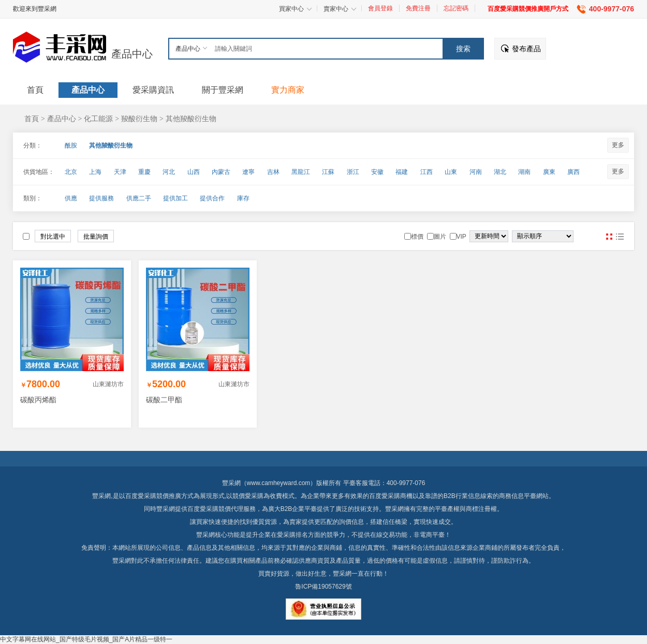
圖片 (609, 237)
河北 (169, 172)
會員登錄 (380, 8)
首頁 (32, 119)
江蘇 (328, 172)
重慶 (144, 172)
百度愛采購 (203, 509)
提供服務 (101, 198)
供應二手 (139, 198)
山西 (194, 172)
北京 (71, 172)
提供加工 (175, 198)
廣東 (549, 172)
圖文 (620, 237)
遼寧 (248, 172)
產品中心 (132, 54)
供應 (71, 198)
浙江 (353, 172)
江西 (427, 172)
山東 (451, 172)
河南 (476, 172)
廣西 (574, 172)
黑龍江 (301, 172)
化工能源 (98, 119)
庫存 (243, 198)
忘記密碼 (456, 8)
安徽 (377, 172)
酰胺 (71, 145)
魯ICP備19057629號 (323, 587)
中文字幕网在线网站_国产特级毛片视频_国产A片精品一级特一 (86, 639)
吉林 (273, 172)
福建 (402, 172)
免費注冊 (418, 8)
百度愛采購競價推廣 (153, 496)
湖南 (524, 172)
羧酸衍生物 (139, 119)
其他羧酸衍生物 (191, 119)
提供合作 (212, 198)
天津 (120, 172)
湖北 (500, 172)
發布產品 (526, 49)
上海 (95, 172)
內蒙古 (221, 172)
